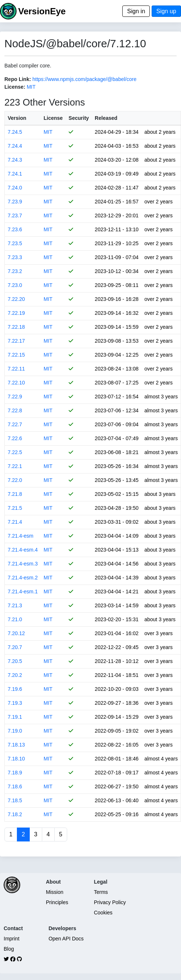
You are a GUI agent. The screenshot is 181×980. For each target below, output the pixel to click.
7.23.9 (15, 202)
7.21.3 (15, 605)
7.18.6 (15, 786)
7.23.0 (15, 285)
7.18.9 (15, 773)
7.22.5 (15, 452)
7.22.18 (16, 327)
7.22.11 (16, 369)
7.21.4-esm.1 (23, 592)
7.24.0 (15, 188)
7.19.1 (15, 717)
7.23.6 (15, 229)
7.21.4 (15, 522)
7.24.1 (15, 174)
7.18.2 (15, 814)
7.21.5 (15, 508)
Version (17, 118)
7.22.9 (15, 397)
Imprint (12, 939)
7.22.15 (16, 355)
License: (15, 87)
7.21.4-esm (21, 536)
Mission (55, 892)
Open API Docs (66, 939)
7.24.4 (15, 146)
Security (79, 118)
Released (106, 118)
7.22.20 (16, 299)
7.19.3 (15, 703)
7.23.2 (15, 271)
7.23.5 (15, 243)
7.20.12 (16, 633)
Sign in (136, 11)
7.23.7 (15, 215)
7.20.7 (15, 647)
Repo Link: (18, 79)
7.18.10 (16, 759)
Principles (57, 902)
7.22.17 (16, 341)
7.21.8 (15, 494)
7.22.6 (15, 438)
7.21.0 (15, 619)
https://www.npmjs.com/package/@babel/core (84, 79)
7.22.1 (15, 466)
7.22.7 (15, 424)
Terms (101, 892)
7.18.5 (15, 800)
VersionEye (42, 11)
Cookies (103, 913)
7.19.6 (15, 689)
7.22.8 (15, 410)
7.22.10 (16, 383)
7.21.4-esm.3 (23, 564)
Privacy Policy (110, 902)
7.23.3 (15, 257)
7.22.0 (15, 480)
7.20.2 (15, 675)
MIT (31, 87)
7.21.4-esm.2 (23, 578)
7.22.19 (16, 313)
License (53, 118)
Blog (9, 949)
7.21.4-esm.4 (23, 550)
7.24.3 (15, 160)
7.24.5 (15, 132)
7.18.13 (16, 745)
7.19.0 (15, 731)
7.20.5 (15, 661)
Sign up (166, 11)
